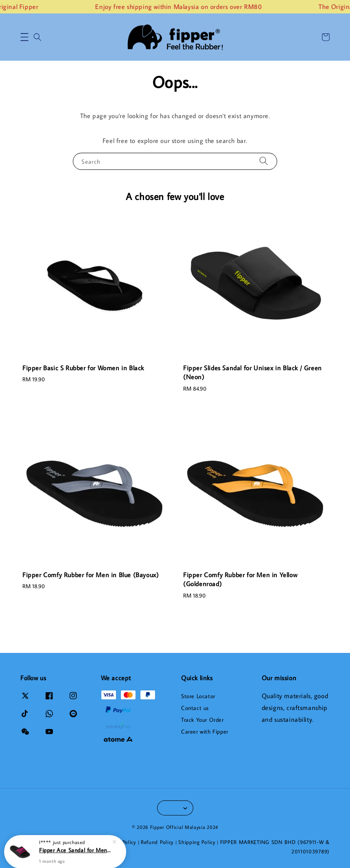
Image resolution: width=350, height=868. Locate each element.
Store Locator (198, 696)
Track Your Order (202, 720)
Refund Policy (157, 842)
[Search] (264, 161)
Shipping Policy (197, 842)
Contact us (195, 708)
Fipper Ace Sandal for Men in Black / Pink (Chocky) (75, 849)
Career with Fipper (205, 732)
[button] (24, 37)
